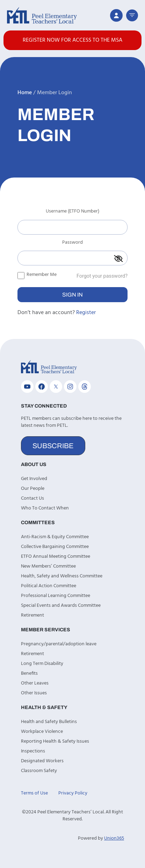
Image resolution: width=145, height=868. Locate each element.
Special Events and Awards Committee (61, 606)
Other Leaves (35, 683)
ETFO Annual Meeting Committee (56, 557)
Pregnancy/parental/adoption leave (59, 644)
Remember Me (37, 275)
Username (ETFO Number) (72, 212)
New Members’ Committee (48, 566)
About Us (34, 464)
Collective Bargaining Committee (55, 547)
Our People (33, 489)
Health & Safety (44, 707)
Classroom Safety (39, 771)
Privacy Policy (73, 793)
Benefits (29, 673)
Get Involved (34, 479)
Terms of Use (34, 793)
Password (72, 243)
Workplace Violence (42, 732)
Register (86, 313)
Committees (38, 523)
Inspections (33, 751)
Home (25, 93)
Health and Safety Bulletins (49, 722)
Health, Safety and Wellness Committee (62, 576)
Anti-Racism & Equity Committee (55, 537)
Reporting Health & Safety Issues (55, 741)
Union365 (114, 838)
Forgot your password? (102, 276)
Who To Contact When (45, 508)
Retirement (32, 615)
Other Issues (34, 693)
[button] (132, 15)
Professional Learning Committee (56, 596)
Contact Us (32, 498)
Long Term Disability (42, 664)
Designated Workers (42, 761)
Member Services (46, 630)
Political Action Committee (49, 586)
